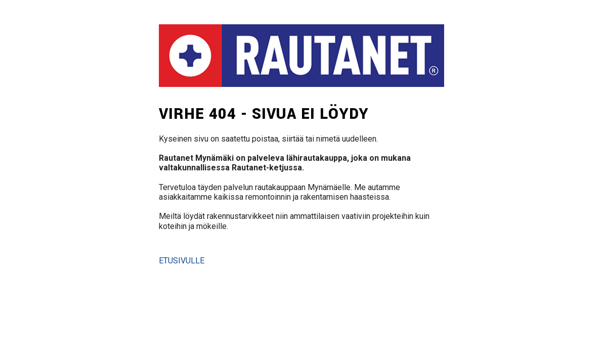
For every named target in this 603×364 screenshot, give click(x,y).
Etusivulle (182, 261)
